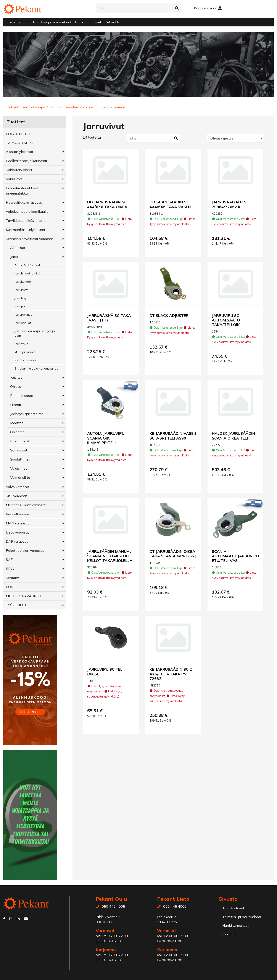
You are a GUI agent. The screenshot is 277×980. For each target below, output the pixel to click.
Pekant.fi (112, 22)
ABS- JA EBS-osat (27, 265)
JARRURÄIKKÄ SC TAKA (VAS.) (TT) (109, 318)
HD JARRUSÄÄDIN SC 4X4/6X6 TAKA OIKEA (107, 204)
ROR (10, 587)
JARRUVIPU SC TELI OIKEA (105, 671)
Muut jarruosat (25, 352)
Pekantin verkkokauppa (26, 107)
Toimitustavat (18, 22)
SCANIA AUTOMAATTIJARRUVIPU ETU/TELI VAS (235, 556)
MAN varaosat (17, 523)
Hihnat (16, 405)
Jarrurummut (23, 315)
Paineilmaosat (22, 396)
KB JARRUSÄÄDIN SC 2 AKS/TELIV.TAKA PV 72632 (171, 674)
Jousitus (16, 377)
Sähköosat (19, 450)
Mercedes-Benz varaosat (26, 505)
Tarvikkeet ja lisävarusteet (27, 221)
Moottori (17, 423)
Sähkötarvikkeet (19, 170)
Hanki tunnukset (88, 22)
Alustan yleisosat (20, 152)
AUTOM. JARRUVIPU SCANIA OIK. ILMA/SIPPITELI (106, 438)
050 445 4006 (175, 906)
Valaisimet (14, 179)
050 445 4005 (113, 906)
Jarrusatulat (23, 323)
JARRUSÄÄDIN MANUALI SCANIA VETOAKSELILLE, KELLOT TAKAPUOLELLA (110, 556)
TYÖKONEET (16, 605)
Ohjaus (16, 386)
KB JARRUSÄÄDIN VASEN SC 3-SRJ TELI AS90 (173, 436)
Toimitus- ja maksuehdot (52, 22)
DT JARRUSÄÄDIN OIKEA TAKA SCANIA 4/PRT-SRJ (173, 554)
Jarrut (105, 107)
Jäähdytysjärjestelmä (27, 414)
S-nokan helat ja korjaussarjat (36, 368)
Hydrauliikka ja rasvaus (24, 202)
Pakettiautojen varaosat (25, 550)
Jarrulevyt (21, 298)
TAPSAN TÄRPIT (20, 143)
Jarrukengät (23, 282)
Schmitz (12, 578)
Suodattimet (20, 459)
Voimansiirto (20, 477)
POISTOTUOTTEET (22, 134)
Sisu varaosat (16, 496)
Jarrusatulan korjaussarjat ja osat (35, 333)
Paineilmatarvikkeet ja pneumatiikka (24, 191)
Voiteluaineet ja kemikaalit (27, 211)
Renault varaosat (19, 514)
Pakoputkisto (21, 441)
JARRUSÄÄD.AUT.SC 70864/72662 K (230, 204)
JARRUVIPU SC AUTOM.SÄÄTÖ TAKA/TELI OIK (226, 320)
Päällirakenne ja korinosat (27, 161)
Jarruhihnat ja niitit (27, 273)
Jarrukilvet (21, 290)
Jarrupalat (22, 306)
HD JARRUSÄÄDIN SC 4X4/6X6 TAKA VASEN (170, 204)
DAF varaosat (17, 541)
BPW (10, 569)
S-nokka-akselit (26, 360)
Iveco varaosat (17, 532)
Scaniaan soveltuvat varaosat (73, 107)
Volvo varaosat (18, 487)
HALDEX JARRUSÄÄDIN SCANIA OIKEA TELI (234, 436)
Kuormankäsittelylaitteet (26, 230)
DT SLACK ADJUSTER (169, 315)
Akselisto (18, 248)
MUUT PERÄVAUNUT (24, 596)
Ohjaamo (17, 432)
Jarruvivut (121, 107)
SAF (9, 560)
